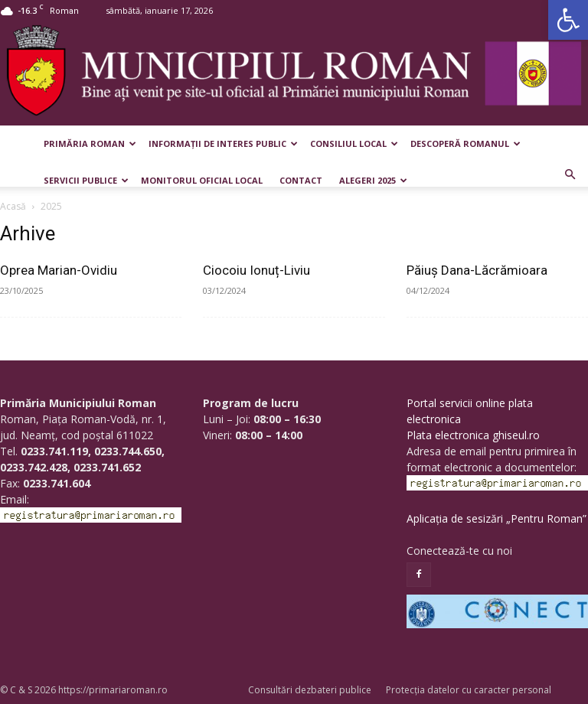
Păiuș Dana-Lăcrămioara (477, 270)
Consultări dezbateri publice (310, 690)
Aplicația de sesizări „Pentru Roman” (497, 518)
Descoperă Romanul (465, 143)
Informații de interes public (223, 143)
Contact (301, 180)
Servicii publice (86, 180)
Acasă (13, 206)
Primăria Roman (90, 143)
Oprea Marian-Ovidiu (59, 270)
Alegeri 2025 (373, 180)
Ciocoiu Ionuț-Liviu (256, 270)
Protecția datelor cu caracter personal (469, 690)
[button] (568, 20)
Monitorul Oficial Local (202, 180)
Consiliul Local (354, 143)
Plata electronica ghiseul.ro (473, 435)
